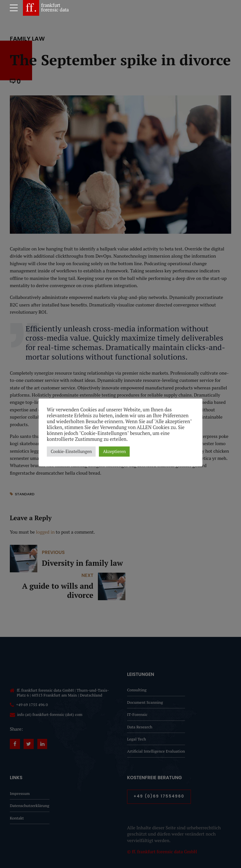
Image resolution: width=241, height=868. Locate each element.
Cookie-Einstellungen (71, 451)
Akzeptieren (114, 451)
